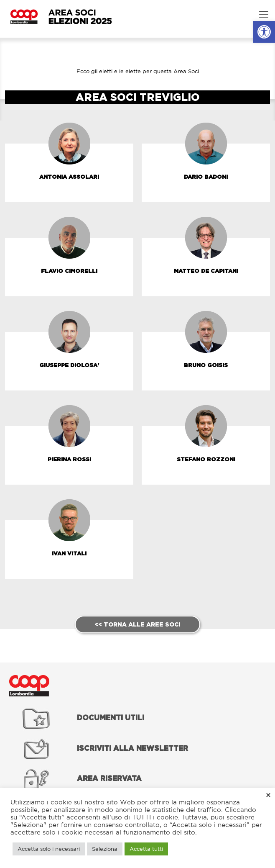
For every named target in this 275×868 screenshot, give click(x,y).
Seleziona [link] (105, 849)
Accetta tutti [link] (146, 849)
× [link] (268, 795)
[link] (264, 32)
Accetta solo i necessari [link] (49, 849)
